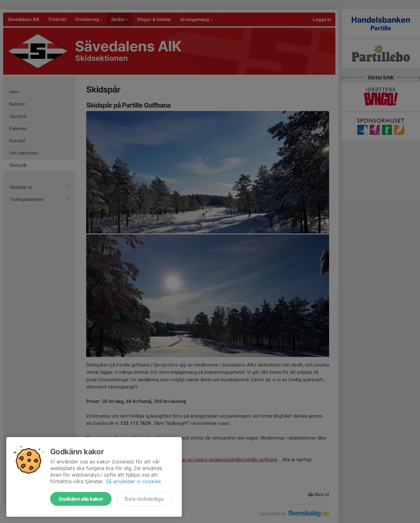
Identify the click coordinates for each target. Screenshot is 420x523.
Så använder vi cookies (133, 481)
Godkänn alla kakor (81, 499)
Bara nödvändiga (144, 499)
